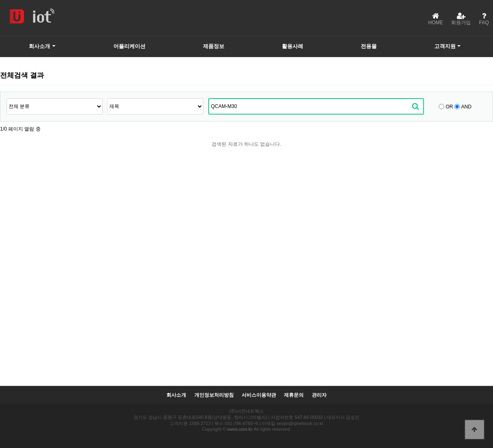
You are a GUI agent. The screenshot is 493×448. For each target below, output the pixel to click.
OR (449, 107)
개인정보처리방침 (214, 395)
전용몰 (369, 46)
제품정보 (214, 46)
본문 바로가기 (0, 0)
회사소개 (39, 46)
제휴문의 (294, 395)
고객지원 (445, 46)
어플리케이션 (129, 46)
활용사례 (293, 46)
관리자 (319, 395)
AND (466, 107)
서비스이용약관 (259, 395)
